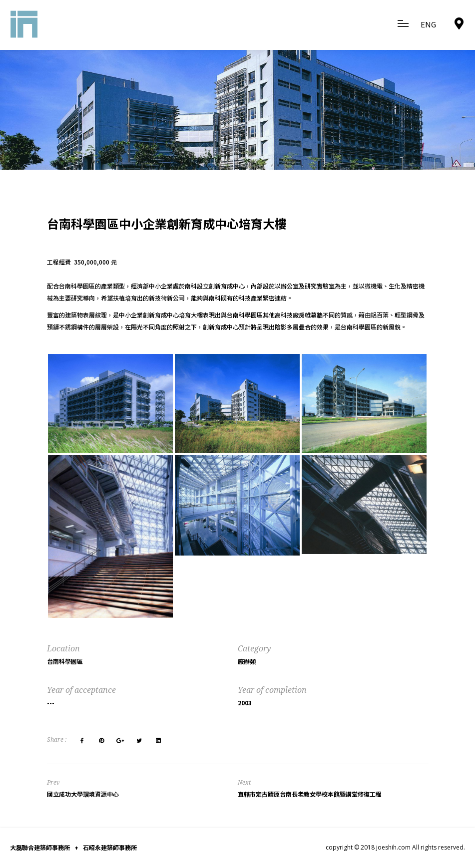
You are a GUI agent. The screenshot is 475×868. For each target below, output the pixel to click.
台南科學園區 (65, 661)
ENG (428, 24)
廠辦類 (247, 661)
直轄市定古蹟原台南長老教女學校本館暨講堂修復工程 (310, 794)
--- (51, 703)
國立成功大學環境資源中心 (83, 794)
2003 (245, 703)
